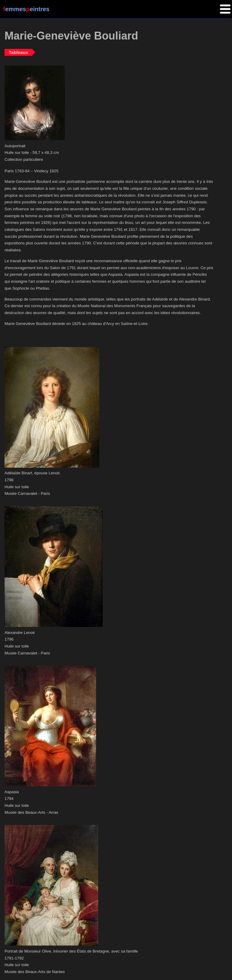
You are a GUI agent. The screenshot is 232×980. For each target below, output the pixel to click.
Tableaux (18, 52)
